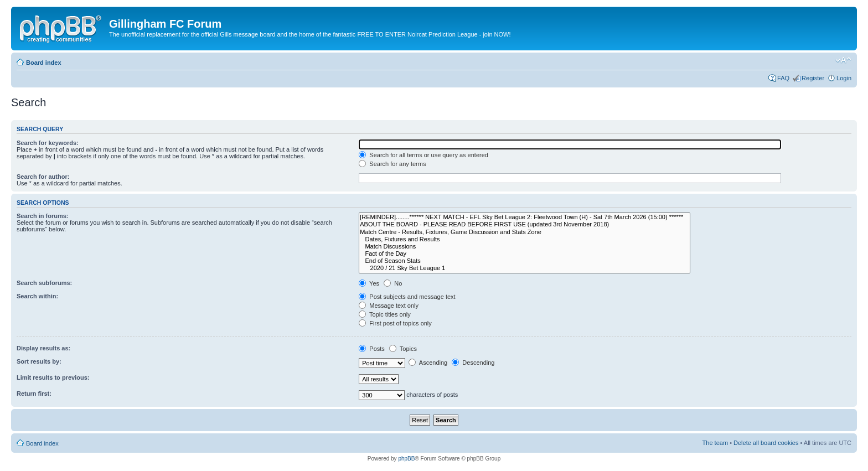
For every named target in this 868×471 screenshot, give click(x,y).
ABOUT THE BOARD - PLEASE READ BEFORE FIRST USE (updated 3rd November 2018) (525, 224)
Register (813, 78)
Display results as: (43, 348)
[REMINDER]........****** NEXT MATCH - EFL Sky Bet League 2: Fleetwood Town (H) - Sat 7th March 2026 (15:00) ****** (525, 217)
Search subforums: (44, 283)
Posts (372, 349)
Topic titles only (384, 314)
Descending (473, 363)
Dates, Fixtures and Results (525, 239)
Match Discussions (525, 247)
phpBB (406, 459)
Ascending (428, 363)
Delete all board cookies (766, 443)
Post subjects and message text (407, 297)
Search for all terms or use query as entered (423, 155)
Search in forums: (43, 216)
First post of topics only (395, 323)
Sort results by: (39, 361)
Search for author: (43, 177)
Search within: (37, 296)
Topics (403, 349)
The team (715, 443)
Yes (369, 283)
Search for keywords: (48, 143)
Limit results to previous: (53, 377)
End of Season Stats (525, 261)
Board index (44, 63)
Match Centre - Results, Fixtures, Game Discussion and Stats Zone (525, 232)
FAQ (783, 78)
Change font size (843, 60)
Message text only (389, 306)
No (393, 283)
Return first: (34, 394)
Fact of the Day (525, 254)
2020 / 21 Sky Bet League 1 (525, 268)
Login (844, 78)
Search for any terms (392, 164)
